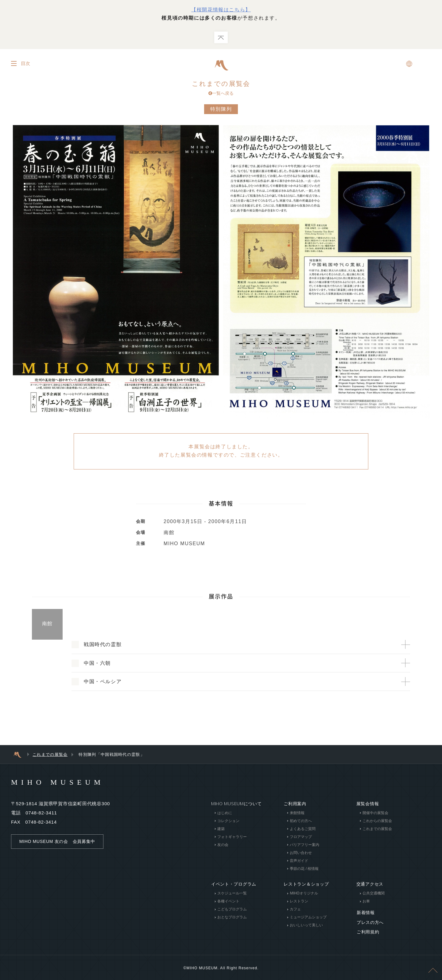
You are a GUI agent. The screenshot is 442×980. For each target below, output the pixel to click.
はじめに (225, 813)
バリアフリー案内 (304, 845)
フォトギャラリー (232, 837)
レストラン (299, 902)
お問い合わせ (301, 853)
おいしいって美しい (306, 926)
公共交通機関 (374, 894)
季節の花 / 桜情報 (304, 869)
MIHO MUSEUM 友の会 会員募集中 (57, 842)
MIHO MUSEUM (58, 783)
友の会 (223, 845)
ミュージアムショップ (308, 918)
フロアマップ (301, 837)
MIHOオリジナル (304, 894)
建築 (221, 829)
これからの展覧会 (377, 821)
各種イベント (228, 902)
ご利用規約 (368, 931)
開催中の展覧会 (375, 813)
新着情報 (365, 913)
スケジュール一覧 (232, 894)
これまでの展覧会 (221, 89)
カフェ (295, 910)
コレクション (228, 821)
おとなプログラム (232, 918)
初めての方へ (301, 821)
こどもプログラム (232, 910)
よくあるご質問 (303, 829)
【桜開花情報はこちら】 (221, 10)
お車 (366, 902)
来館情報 (297, 813)
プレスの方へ (370, 922)
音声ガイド (299, 861)
